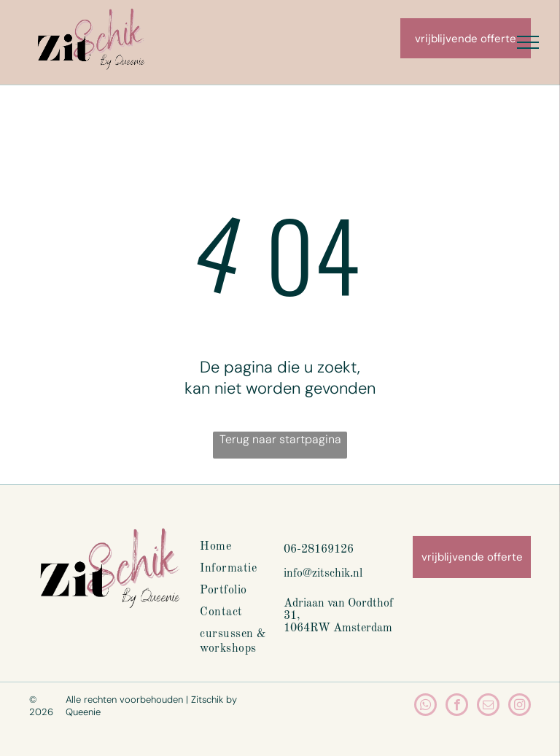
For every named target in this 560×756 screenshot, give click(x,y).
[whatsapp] (425, 706)
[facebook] (457, 706)
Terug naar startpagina (280, 439)
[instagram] (520, 706)
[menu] (528, 42)
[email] (488, 706)
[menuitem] (252, 547)
